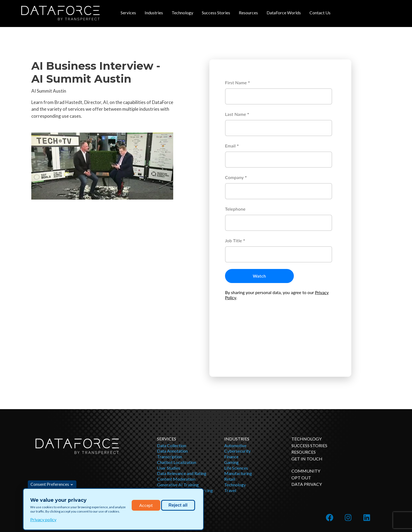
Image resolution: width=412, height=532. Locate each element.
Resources (248, 13)
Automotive (235, 399)
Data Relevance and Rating (182, 427)
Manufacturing (238, 427)
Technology (182, 13)
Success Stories (216, 13)
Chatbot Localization (177, 416)
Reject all (178, 505)
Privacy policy (43, 519)
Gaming (231, 416)
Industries (154, 13)
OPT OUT (301, 431)
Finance (231, 410)
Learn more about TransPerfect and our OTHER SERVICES (324, 493)
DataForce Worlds (284, 13)
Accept (146, 505)
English (345, 516)
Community (306, 425)
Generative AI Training (178, 438)
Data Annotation (172, 405)
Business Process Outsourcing (185, 444)
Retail (230, 433)
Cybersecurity (237, 405)
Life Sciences (236, 422)
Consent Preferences (50, 484)
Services (128, 13)
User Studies (169, 422)
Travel (230, 444)
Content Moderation (176, 433)
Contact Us (320, 13)
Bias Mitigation (171, 450)
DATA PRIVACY (307, 438)
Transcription (170, 410)
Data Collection (172, 399)
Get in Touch (307, 413)
